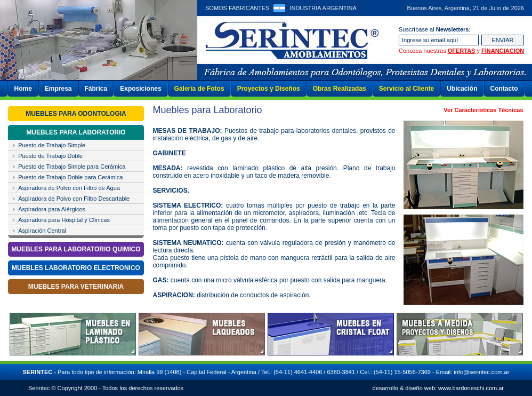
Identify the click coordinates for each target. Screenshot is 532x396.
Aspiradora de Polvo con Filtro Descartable (74, 199)
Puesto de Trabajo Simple (52, 145)
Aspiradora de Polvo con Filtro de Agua (69, 188)
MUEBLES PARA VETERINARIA (76, 287)
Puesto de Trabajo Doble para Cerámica (70, 177)
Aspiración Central (42, 231)
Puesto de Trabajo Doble (50, 156)
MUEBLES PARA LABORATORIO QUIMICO (76, 249)
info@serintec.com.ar (481, 372)
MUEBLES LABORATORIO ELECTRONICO (76, 268)
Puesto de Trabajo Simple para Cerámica (72, 167)
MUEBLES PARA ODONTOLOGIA (76, 114)
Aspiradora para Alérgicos (52, 209)
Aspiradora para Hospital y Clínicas (64, 220)
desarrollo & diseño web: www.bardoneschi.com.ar (438, 388)
